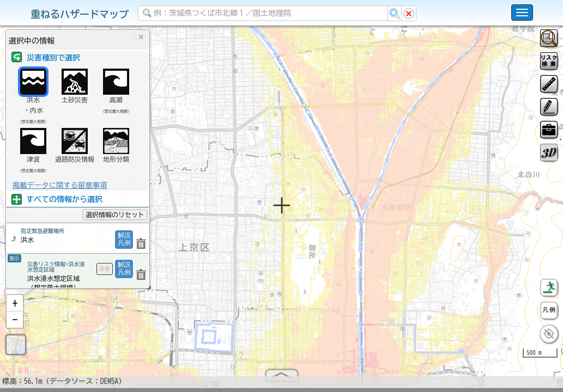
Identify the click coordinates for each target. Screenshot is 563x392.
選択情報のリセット (115, 215)
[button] (15, 308)
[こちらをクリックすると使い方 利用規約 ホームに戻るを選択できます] (522, 13)
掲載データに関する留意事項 (60, 185)
